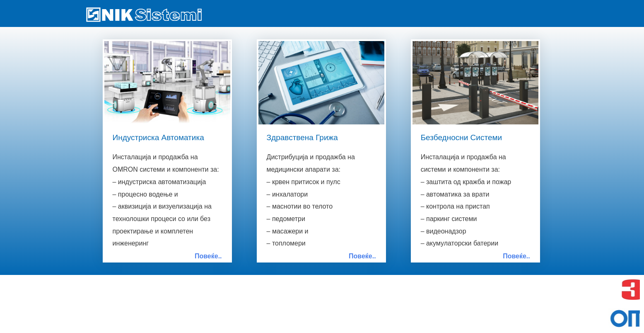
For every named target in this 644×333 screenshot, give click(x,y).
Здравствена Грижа (302, 137)
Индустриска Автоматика (158, 137)
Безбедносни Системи (462, 137)
